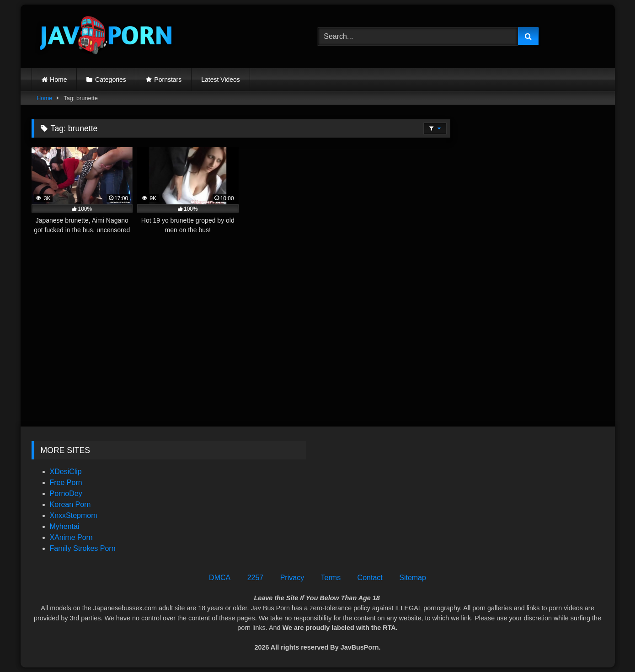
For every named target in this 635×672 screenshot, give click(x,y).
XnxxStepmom (74, 515)
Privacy (292, 578)
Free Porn (66, 483)
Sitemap (413, 578)
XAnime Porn (71, 537)
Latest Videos (221, 80)
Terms (331, 578)
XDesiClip (66, 472)
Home (58, 80)
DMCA (220, 578)
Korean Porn (70, 504)
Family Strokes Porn (83, 548)
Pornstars (168, 80)
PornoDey (66, 493)
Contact (370, 578)
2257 (256, 578)
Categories (111, 80)
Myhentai (65, 526)
